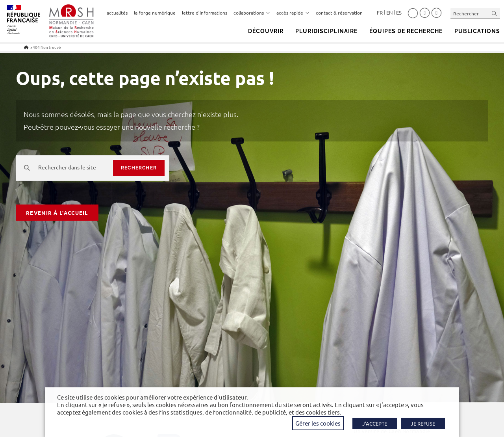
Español (399, 13)
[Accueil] (26, 47)
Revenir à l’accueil (57, 213)
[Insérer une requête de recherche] (475, 13)
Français (380, 13)
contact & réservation (339, 13)
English (389, 13)
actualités (117, 13)
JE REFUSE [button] (423, 423)
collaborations (252, 13)
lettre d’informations (205, 13)
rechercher (139, 168)
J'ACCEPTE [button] (375, 423)
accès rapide (293, 13)
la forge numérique (155, 13)
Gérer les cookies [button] (318, 423)
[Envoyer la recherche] (495, 13)
